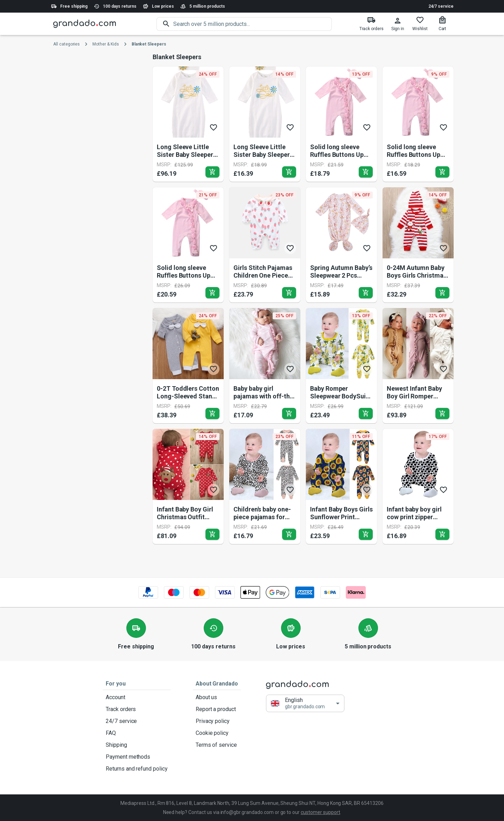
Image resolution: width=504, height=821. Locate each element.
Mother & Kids (106, 44)
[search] (253, 24)
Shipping (137, 745)
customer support (320, 812)
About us (217, 697)
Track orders (137, 709)
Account (137, 697)
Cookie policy (217, 733)
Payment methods (137, 757)
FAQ (137, 733)
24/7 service (441, 6)
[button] (305, 703)
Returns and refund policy (137, 769)
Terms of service (217, 745)
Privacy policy (217, 721)
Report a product (217, 709)
